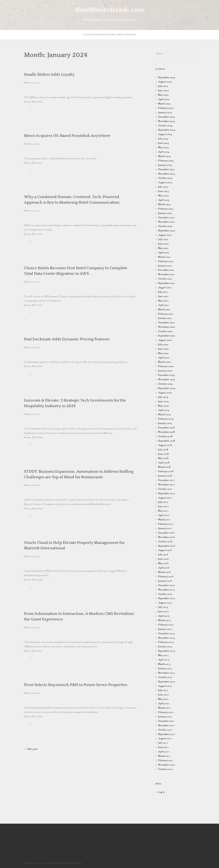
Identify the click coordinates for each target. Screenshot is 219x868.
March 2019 (164, 415)
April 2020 (164, 358)
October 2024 (165, 126)
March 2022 (164, 257)
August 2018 (165, 445)
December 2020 (166, 323)
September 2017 (167, 493)
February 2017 (166, 524)
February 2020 (166, 366)
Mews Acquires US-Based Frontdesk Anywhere (67, 136)
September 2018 (167, 441)
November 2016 (166, 537)
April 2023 (164, 200)
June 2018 (163, 454)
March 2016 (164, 572)
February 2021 (166, 314)
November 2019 (166, 380)
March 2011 (164, 756)
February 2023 (166, 209)
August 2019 (165, 393)
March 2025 (164, 104)
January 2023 (165, 213)
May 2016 (163, 563)
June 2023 (163, 191)
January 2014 (165, 647)
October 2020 (165, 331)
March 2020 (164, 362)
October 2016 (165, 542)
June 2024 (163, 143)
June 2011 (163, 747)
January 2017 (165, 528)
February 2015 (166, 625)
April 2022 (164, 253)
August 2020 (165, 340)
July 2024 (163, 139)
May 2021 (163, 301)
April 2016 (164, 568)
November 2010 (166, 765)
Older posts (31, 749)
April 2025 (164, 99)
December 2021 (166, 270)
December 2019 (166, 375)
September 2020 (167, 336)
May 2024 (163, 147)
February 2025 (166, 108)
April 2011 (164, 752)
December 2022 (166, 218)
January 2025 (165, 113)
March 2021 (164, 310)
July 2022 (163, 239)
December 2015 (166, 585)
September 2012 (167, 682)
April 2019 (164, 410)
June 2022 (163, 244)
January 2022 (165, 266)
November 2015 (166, 590)
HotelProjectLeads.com (109, 10)
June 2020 (163, 349)
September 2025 (167, 78)
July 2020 (163, 345)
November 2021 (166, 274)
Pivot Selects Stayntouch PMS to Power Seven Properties (76, 685)
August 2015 (165, 603)
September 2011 (167, 734)
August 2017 (165, 498)
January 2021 (165, 318)
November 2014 (166, 638)
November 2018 (166, 432)
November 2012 (166, 673)
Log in (161, 792)
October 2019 (165, 384)
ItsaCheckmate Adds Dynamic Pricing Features (67, 339)
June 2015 (163, 612)
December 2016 (166, 533)
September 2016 (167, 546)
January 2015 (165, 629)
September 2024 (167, 130)
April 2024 (164, 152)
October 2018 (165, 436)
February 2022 (166, 261)
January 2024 (165, 165)
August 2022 (165, 235)
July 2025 (163, 86)
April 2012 (164, 704)
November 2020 (166, 327)
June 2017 (163, 506)
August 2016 (165, 550)
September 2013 (167, 651)
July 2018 (163, 450)
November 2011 (166, 725)
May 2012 (163, 699)
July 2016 (163, 555)
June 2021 (163, 296)
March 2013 (164, 664)
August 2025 (165, 82)
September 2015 (167, 598)
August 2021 (165, 288)
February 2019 (166, 419)
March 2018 (164, 467)
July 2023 (163, 187)
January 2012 (165, 717)
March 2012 (164, 708)
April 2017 (164, 515)
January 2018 (165, 476)
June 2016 (163, 559)
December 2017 (166, 480)
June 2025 (163, 91)
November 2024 (166, 121)
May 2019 (163, 406)
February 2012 (166, 712)
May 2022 (163, 248)
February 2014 (166, 642)
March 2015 (164, 620)
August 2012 (165, 686)
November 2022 (166, 222)
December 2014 (166, 634)
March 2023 (164, 204)
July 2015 (163, 607)
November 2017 (166, 485)
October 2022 (165, 226)
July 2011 (163, 743)
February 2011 (166, 760)
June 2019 (163, 401)
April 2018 (164, 463)
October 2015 (165, 594)
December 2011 (166, 721)
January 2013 (165, 669)
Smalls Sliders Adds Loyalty (49, 75)
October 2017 (165, 489)
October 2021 (165, 279)
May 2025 (163, 95)
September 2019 (167, 388)
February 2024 (166, 161)
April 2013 (164, 660)
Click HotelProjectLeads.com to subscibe (110, 35)
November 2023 (166, 174)
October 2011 (165, 730)
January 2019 (165, 423)
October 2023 (165, 178)
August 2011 (165, 739)
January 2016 (165, 581)
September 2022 (167, 231)
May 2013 (163, 655)
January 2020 (165, 371)
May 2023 (163, 196)
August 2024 (165, 134)
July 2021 (163, 292)
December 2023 (166, 169)
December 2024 (166, 117)
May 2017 (163, 511)
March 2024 (164, 156)
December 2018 (166, 428)
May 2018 (163, 458)
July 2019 (163, 397)
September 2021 (167, 283)
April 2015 (164, 616)
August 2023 (165, 182)
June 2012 (163, 695)
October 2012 (165, 677)
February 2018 (166, 471)
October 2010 (165, 769)
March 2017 (164, 520)
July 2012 (163, 690)
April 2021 (164, 305)
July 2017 (163, 502)
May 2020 (163, 353)
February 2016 (166, 577)
